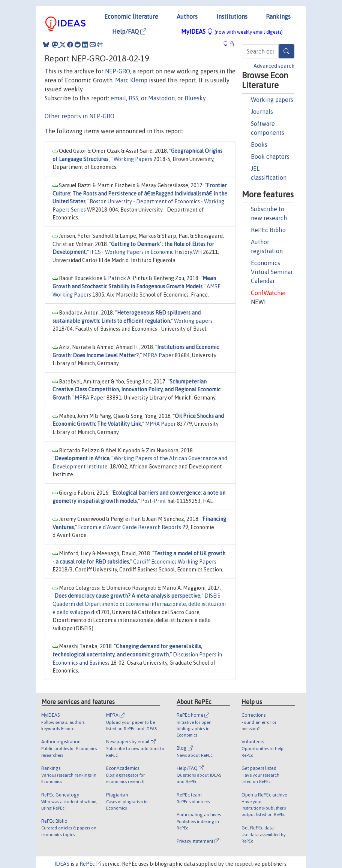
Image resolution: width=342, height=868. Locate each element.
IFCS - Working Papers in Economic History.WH (146, 252)
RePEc (90, 864)
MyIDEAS (232, 31)
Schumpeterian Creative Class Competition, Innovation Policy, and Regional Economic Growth (136, 390)
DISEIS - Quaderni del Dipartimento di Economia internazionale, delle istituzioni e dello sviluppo (139, 604)
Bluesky (195, 98)
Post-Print (154, 501)
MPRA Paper (158, 355)
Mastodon (161, 98)
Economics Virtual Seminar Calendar (272, 272)
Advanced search (274, 66)
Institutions (232, 16)
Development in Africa (82, 458)
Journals (262, 112)
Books (259, 145)
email (118, 98)
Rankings (278, 16)
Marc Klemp (131, 80)
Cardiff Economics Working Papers (175, 562)
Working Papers (133, 159)
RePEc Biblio (268, 230)
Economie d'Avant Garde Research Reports (130, 527)
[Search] (286, 51)
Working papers (272, 100)
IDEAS (62, 864)
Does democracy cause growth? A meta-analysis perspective (127, 596)
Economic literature (131, 16)
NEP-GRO (118, 71)
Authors (187, 16)
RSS (133, 98)
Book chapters (270, 157)
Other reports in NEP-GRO (79, 116)
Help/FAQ (129, 31)
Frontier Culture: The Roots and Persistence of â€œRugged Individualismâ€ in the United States (140, 193)
